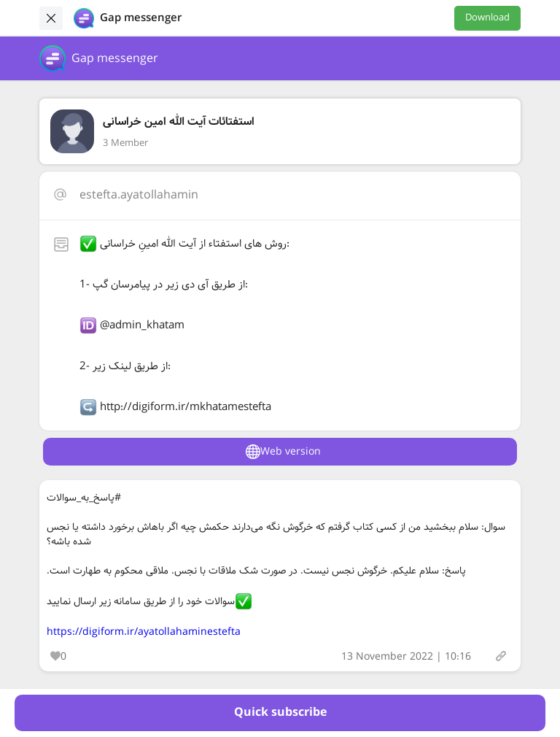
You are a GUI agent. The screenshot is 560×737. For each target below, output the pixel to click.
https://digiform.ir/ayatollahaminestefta (144, 632)
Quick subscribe (280, 713)
